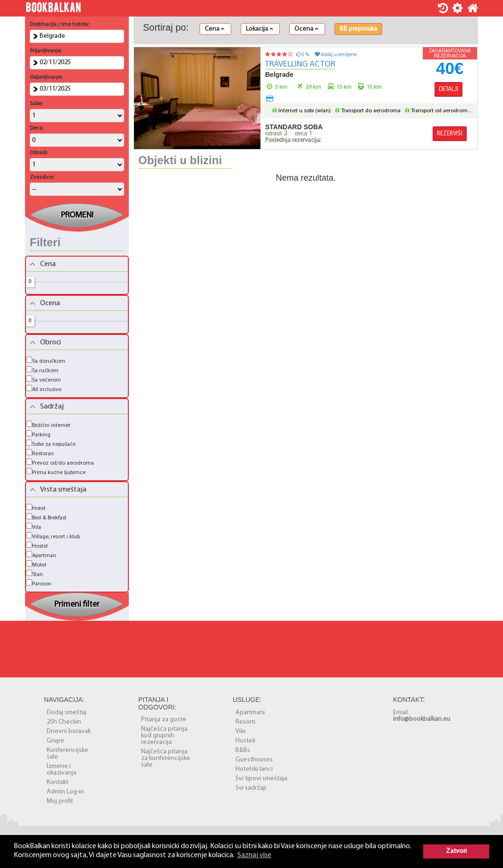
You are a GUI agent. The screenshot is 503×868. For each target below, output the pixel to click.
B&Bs (243, 750)
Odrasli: (39, 153)
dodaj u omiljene (336, 55)
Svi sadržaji (251, 788)
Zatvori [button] (456, 851)
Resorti (245, 722)
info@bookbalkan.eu (422, 719)
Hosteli (245, 741)
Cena (215, 29)
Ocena (306, 29)
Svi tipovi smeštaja (261, 779)
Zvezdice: (42, 177)
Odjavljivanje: (46, 77)
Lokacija (260, 29)
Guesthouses (254, 760)
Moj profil (60, 801)
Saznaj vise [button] (254, 855)
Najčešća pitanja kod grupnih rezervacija (164, 736)
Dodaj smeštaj (67, 713)
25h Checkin (64, 722)
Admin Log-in (65, 792)
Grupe (55, 741)
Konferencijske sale (67, 754)
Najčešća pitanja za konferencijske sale (166, 758)
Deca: (36, 128)
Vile (241, 731)
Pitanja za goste (164, 720)
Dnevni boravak (69, 731)
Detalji (449, 89)
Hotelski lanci (254, 769)
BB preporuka (358, 29)
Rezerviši (450, 134)
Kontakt (58, 782)
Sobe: (36, 104)
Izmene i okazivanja (62, 770)
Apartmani (250, 713)
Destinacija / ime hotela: (59, 25)
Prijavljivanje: (46, 51)
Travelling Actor (300, 64)
